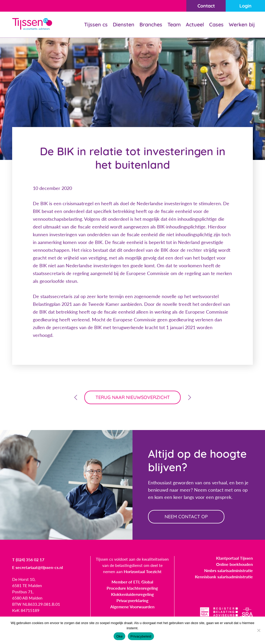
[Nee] (259, 630)
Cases (216, 24)
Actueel (195, 24)
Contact (206, 6)
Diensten (124, 24)
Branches (151, 24)
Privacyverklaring (132, 600)
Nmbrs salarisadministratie (229, 570)
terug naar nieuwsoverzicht (133, 397)
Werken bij (242, 24)
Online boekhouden (234, 564)
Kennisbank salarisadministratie (224, 577)
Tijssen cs (96, 24)
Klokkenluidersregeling (132, 594)
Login (245, 6)
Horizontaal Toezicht (143, 571)
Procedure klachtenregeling (132, 588)
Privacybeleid (141, 636)
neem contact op (186, 517)
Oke (119, 636)
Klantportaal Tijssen (234, 558)
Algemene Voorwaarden (132, 607)
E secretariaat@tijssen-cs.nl (38, 567)
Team (174, 24)
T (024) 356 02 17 (28, 560)
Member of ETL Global (132, 582)
